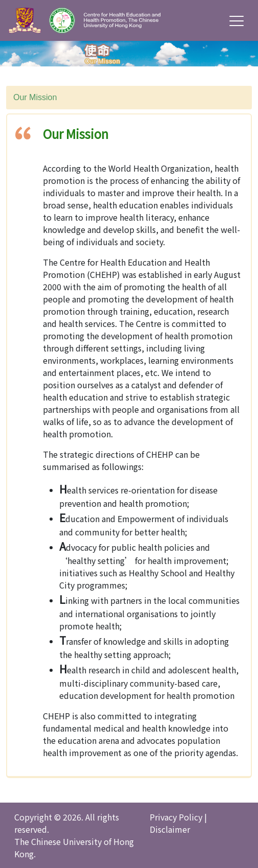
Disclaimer (170, 829)
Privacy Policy (176, 817)
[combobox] (129, 98)
